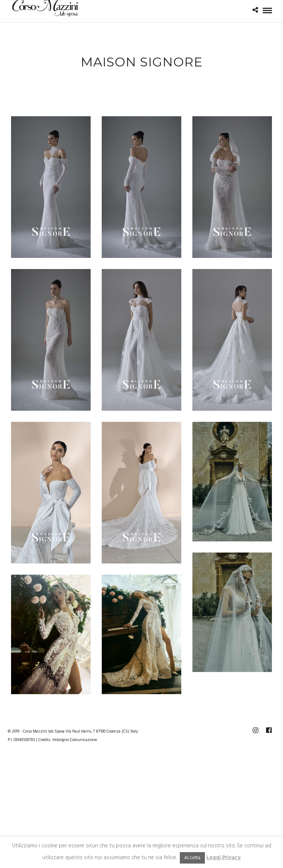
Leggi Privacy (223, 858)
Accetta (192, 858)
